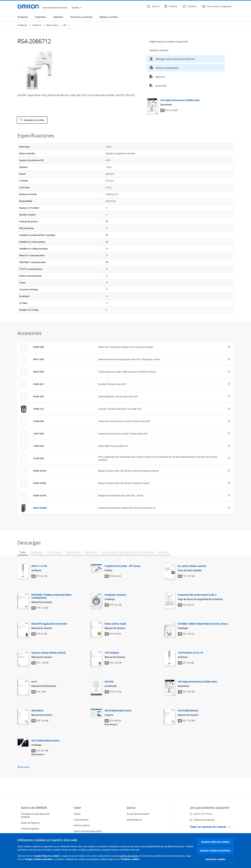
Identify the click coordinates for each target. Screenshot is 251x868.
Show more (24, 767)
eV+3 (34, 682)
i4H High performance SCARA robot (180, 100)
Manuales (91, 552)
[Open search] (153, 6)
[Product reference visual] (24, 409)
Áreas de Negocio (30, 823)
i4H (65, 25)
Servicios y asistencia (81, 17)
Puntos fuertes (82, 825)
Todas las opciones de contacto (210, 827)
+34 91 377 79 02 (201, 814)
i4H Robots (37, 711)
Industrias (58, 17)
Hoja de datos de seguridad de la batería (127, 552)
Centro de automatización (88, 831)
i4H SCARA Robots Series (45, 741)
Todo (22, 552)
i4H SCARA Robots (188, 711)
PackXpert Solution (115, 595)
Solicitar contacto (159, 50)
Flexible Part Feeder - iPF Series (123, 566)
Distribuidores (134, 820)
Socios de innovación (138, 814)
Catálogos (36, 552)
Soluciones (41, 17)
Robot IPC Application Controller (49, 624)
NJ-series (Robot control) (192, 566)
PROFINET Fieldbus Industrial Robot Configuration (51, 596)
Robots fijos (52, 25)
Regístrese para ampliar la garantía (169, 41)
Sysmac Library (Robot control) (49, 653)
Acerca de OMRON (34, 808)
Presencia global (30, 829)
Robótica (37, 25)
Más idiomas (111, 725)
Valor (77, 808)
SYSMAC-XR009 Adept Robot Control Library (203, 624)
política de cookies (129, 856)
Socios (131, 808)
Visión (77, 814)
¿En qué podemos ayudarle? (210, 808)
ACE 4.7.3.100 (39, 566)
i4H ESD (109, 682)
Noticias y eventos (109, 17)
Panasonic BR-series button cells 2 (197, 595)
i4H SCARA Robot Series (118, 711)
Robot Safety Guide (115, 624)
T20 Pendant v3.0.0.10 (190, 653)
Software (163, 552)
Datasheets (73, 552)
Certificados (54, 552)
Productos (23, 17)
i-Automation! (81, 820)
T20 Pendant (112, 653)
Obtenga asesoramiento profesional (172, 59)
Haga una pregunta (202, 820)
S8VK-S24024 (40, 508)
